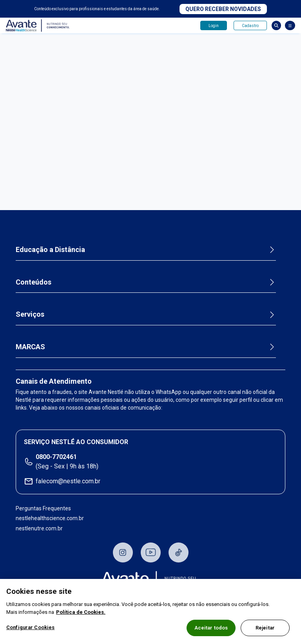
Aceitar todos (211, 628)
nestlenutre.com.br (39, 528)
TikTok (179, 552)
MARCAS (30, 347)
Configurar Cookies (30, 627)
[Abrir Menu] (290, 25)
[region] (150, 611)
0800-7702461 (56, 457)
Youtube (151, 552)
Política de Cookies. (81, 612)
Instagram (123, 552)
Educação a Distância (50, 249)
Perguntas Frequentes (43, 508)
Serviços (30, 314)
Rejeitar (265, 628)
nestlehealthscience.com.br (50, 518)
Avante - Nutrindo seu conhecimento (38, 26)
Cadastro (250, 26)
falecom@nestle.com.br (68, 481)
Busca (276, 25)
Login (214, 26)
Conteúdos (34, 282)
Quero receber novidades (223, 9)
